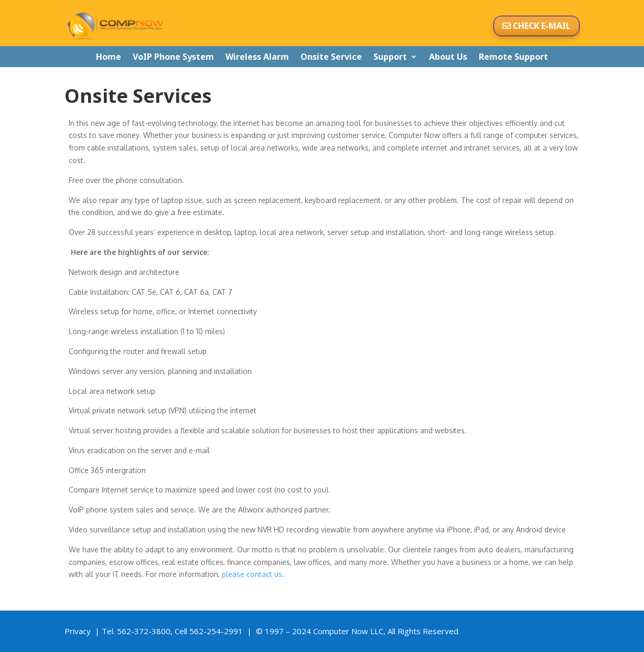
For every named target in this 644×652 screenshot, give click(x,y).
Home (109, 57)
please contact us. (253, 574)
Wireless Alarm (257, 57)
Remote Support (513, 57)
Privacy (78, 631)
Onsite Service (331, 57)
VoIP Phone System (173, 57)
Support (390, 57)
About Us (448, 57)
